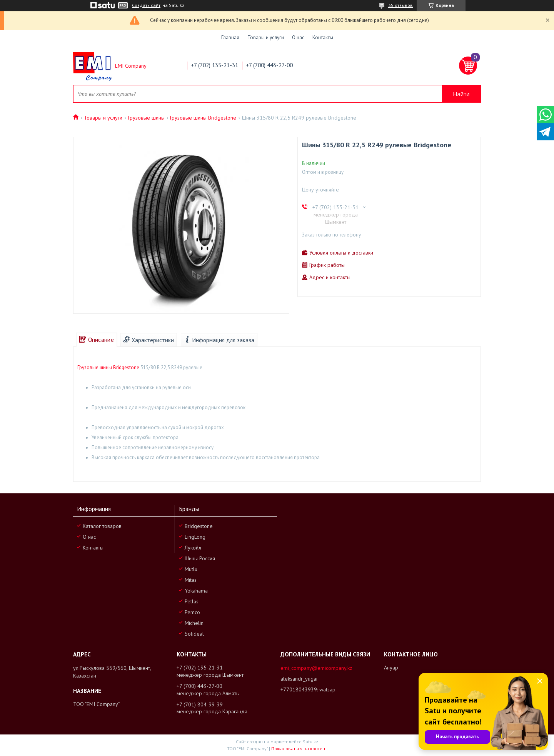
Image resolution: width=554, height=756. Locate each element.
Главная (230, 37)
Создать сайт (146, 5)
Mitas (191, 580)
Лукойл (193, 548)
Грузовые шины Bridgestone (203, 118)
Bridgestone (199, 526)
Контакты (323, 37)
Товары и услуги (266, 37)
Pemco (192, 612)
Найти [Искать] (461, 94)
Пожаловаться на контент (299, 749)
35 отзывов (400, 5)
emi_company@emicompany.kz (316, 668)
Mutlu (191, 569)
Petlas (192, 601)
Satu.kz (310, 742)
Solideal (194, 634)
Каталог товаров (102, 526)
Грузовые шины (146, 118)
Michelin (194, 623)
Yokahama (196, 591)
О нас (298, 37)
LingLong (195, 537)
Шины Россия (200, 558)
